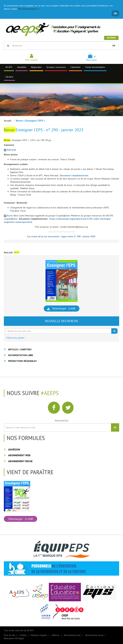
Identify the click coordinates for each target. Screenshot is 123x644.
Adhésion (14, 449)
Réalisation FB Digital (14, 638)
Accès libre (11, 216)
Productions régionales (22, 361)
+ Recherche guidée (15, 338)
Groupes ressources (56, 67)
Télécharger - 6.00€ (64, 308)
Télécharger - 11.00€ (20, 519)
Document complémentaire (74, 175)
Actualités (22, 67)
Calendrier (76, 67)
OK (115, 13)
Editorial (10, 150)
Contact (23, 635)
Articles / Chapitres (20, 349)
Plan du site (9, 635)
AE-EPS (9, 67)
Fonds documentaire (95, 67)
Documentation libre (21, 355)
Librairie (9, 77)
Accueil (8, 121)
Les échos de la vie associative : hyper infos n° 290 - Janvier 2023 (62, 236)
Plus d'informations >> (29, 9)
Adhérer (111, 38)
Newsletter (62, 420)
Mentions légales (39, 635)
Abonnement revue (20, 461)
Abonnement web (19, 455)
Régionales (36, 67)
